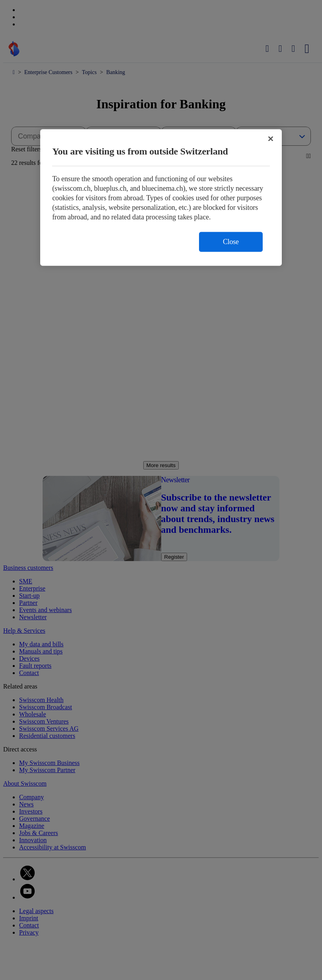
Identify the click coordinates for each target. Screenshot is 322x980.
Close (231, 242)
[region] (161, 198)
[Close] (271, 139)
